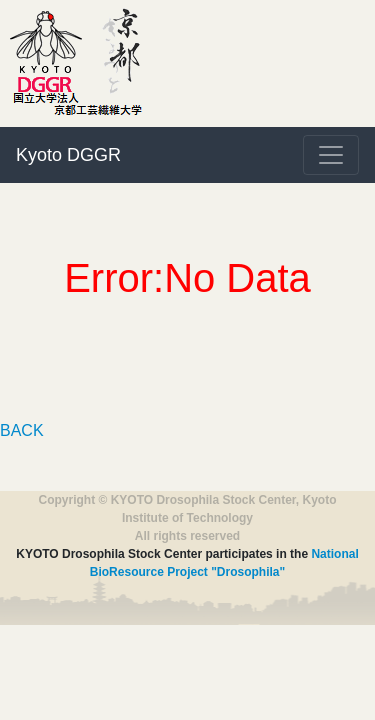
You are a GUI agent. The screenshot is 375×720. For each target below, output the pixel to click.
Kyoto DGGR (68, 155)
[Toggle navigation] (331, 155)
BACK (22, 430)
